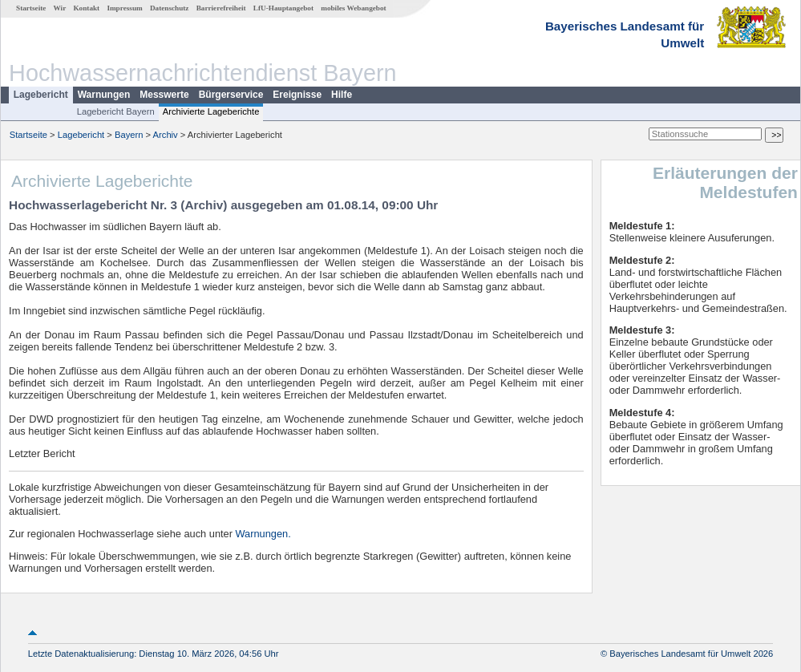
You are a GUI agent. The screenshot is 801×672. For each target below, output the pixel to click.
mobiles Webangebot (353, 8)
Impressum (124, 8)
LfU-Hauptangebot (283, 8)
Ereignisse (297, 95)
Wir (60, 8)
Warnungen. (263, 534)
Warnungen (104, 95)
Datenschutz (170, 8)
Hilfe (342, 95)
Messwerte (164, 95)
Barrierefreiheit (221, 8)
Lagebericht (41, 95)
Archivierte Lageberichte (211, 111)
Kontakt (86, 8)
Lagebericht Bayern (116, 111)
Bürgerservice (231, 95)
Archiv (166, 135)
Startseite (31, 8)
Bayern (129, 135)
